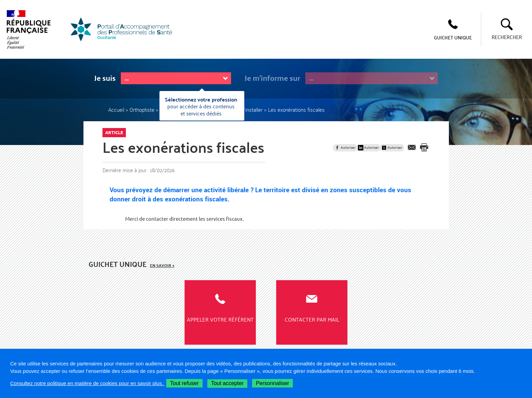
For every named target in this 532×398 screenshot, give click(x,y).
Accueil (116, 110)
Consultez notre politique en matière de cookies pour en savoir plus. (87, 383)
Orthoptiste (142, 110)
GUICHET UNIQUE (453, 37)
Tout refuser (184, 383)
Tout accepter (227, 383)
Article (114, 132)
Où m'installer (248, 110)
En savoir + (162, 265)
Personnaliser (272, 383)
